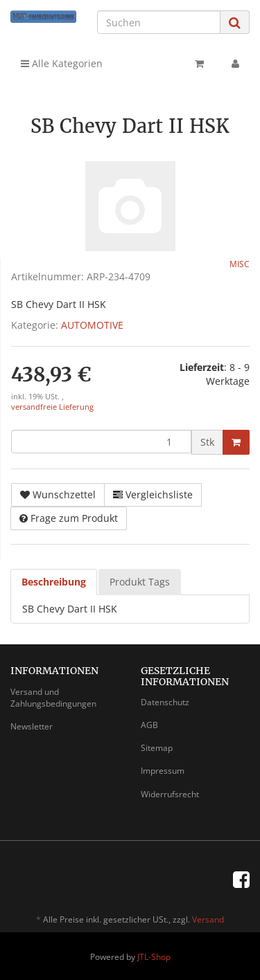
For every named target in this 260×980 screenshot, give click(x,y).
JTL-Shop (154, 957)
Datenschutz (165, 702)
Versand (208, 919)
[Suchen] (159, 22)
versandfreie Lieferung (52, 407)
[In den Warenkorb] (236, 442)
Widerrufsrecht (170, 794)
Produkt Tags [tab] (140, 582)
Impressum (163, 771)
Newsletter (32, 726)
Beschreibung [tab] (54, 582)
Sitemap (157, 748)
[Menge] (101, 442)
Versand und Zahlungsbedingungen (53, 698)
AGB (149, 725)
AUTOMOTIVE (92, 325)
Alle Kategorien (62, 63)
